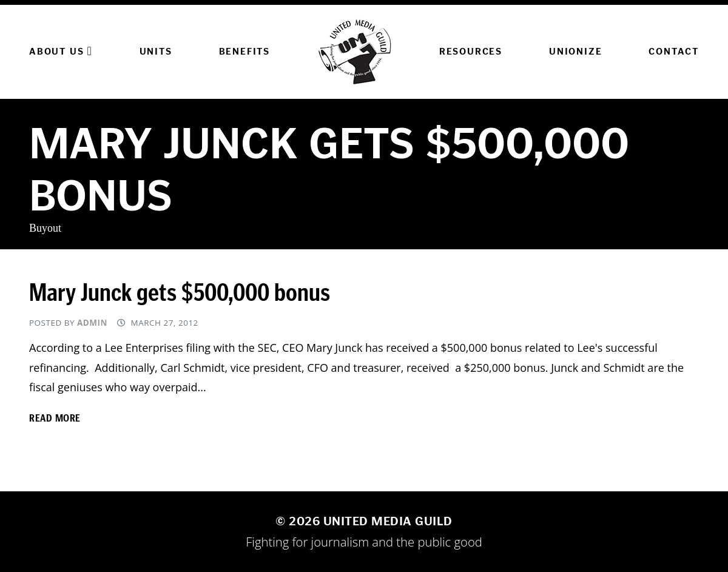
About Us (61, 51)
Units (156, 51)
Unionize (575, 51)
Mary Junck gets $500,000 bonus (180, 293)
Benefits (244, 51)
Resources (471, 51)
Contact (674, 51)
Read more (55, 418)
